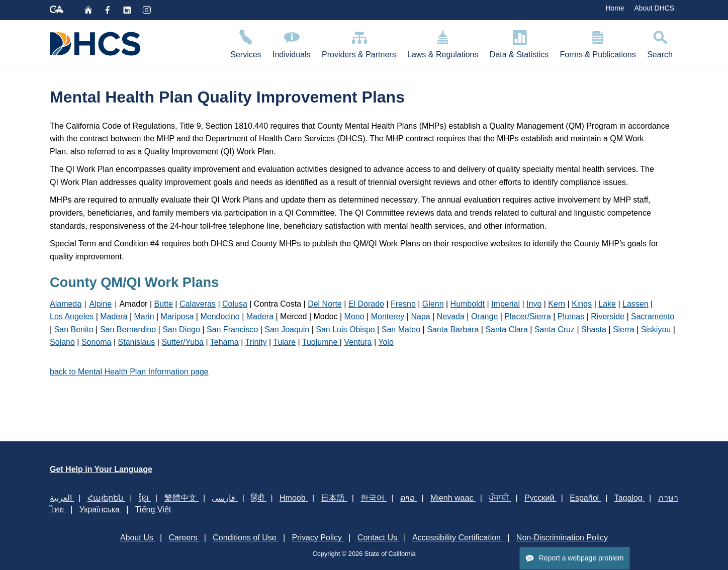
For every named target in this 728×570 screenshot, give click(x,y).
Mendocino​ (220, 316)
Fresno (403, 304)
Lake (607, 304)
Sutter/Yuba (183, 342)
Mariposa (177, 316)
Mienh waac (453, 498)
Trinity (256, 342)
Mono (354, 316)
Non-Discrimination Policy (562, 538)
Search (660, 42)
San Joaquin (287, 329)
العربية (62, 498)
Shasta (594, 329)
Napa (420, 316)
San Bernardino (128, 329)
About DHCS (654, 8)
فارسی (224, 498)
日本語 (334, 498)
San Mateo (401, 329)
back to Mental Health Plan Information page (129, 372)
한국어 (374, 498)
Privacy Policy (318, 538)
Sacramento (653, 316)
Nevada (451, 316)
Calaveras (198, 304)
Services (246, 42)
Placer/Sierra (527, 316)
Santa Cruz (555, 329)
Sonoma (97, 342)
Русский (540, 498)
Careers (184, 538)
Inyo (534, 304)
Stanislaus (137, 342)
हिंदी (258, 498)
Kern (557, 304)
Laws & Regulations (443, 42)
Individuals (292, 42)
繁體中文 (181, 498)
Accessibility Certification (458, 538)
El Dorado (366, 304)
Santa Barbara (453, 329)
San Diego (181, 329)
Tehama (224, 342)
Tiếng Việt (153, 509)
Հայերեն (106, 498)
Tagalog (630, 498)
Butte (164, 304)
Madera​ (260, 316)
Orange (484, 316)
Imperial (506, 304)
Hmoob (294, 498)
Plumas (571, 316)
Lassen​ (635, 304)
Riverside (608, 316)
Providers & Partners (359, 42)
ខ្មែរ (145, 498)
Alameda (66, 304)
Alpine (101, 304)
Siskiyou (656, 329)
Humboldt (468, 304)
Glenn (433, 304)
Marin (144, 316)
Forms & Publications (598, 42)
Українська (101, 509)
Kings (582, 304)
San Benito (74, 329)
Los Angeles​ (72, 316)
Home (615, 8)
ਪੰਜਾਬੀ (500, 498)
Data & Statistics (519, 42)
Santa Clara (507, 329)
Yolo (386, 342)
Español (585, 498)
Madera (114, 316)
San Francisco (232, 329)
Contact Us (379, 538)
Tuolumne (321, 342)
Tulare (284, 342)
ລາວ (408, 498)
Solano (62, 342)
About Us (138, 538)
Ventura (358, 342)
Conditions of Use (246, 538)
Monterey (388, 316)
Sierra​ (624, 329)
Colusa (235, 304)
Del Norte (325, 304)
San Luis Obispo (345, 329)
